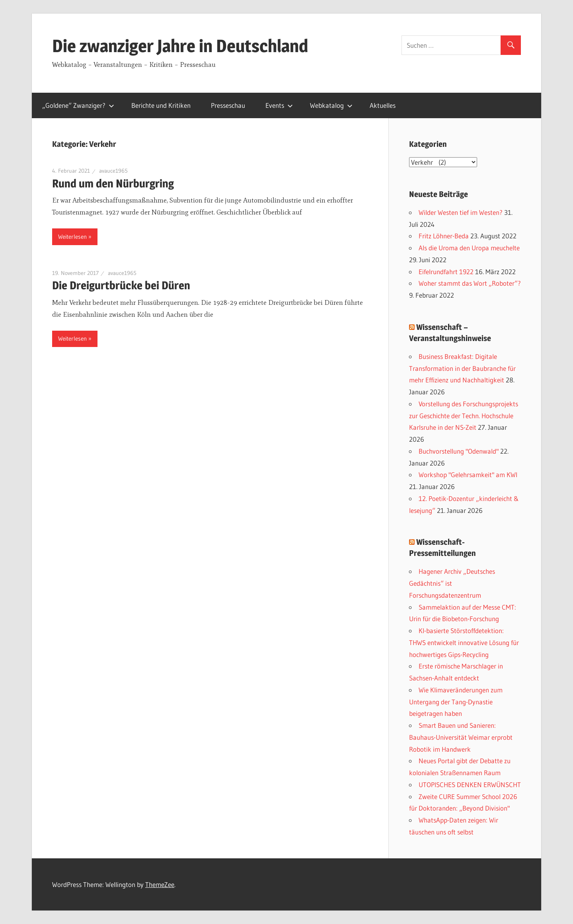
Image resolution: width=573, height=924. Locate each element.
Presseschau (228, 105)
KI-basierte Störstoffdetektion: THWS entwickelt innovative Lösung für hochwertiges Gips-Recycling (464, 642)
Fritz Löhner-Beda (444, 236)
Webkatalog (331, 105)
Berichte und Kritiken (161, 105)
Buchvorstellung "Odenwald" (459, 451)
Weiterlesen (72, 237)
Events (279, 105)
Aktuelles (383, 105)
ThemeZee (160, 884)
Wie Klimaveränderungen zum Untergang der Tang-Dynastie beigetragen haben (456, 702)
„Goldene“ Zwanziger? (78, 105)
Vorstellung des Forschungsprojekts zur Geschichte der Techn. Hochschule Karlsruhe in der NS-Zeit (464, 416)
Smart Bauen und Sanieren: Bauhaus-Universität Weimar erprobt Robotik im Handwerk (461, 737)
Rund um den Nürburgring (113, 183)
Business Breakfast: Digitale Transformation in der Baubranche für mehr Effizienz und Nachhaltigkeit (462, 368)
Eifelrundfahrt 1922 (446, 272)
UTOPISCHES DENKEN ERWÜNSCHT (470, 785)
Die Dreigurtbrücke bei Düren (121, 285)
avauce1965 (113, 171)
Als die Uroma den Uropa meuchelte (469, 248)
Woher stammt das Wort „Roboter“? (470, 283)
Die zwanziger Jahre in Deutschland (180, 46)
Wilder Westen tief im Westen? (461, 212)
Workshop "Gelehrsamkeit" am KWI (468, 475)
